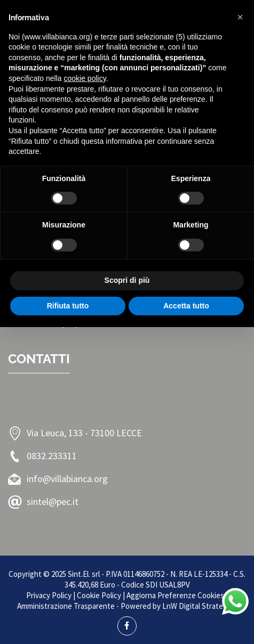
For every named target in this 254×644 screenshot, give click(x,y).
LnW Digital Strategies (200, 606)
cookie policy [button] (85, 78)
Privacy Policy (49, 595)
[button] (240, 17)
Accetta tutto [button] (186, 306)
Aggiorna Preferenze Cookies (175, 595)
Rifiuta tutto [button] (68, 306)
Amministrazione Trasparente (66, 606)
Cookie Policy (99, 595)
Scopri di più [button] (127, 280)
